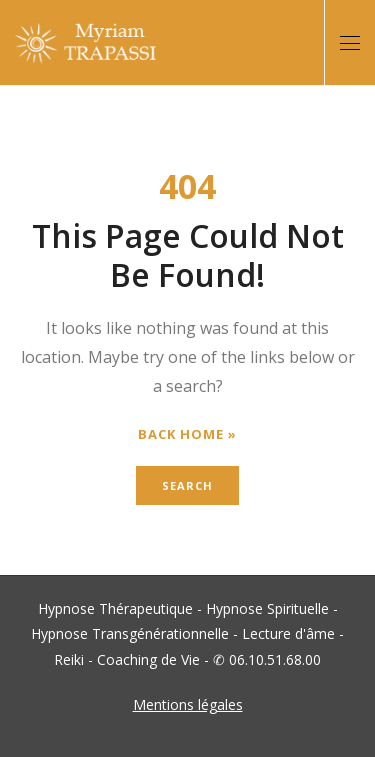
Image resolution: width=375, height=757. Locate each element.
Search (187, 485)
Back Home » (187, 434)
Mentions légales (188, 704)
